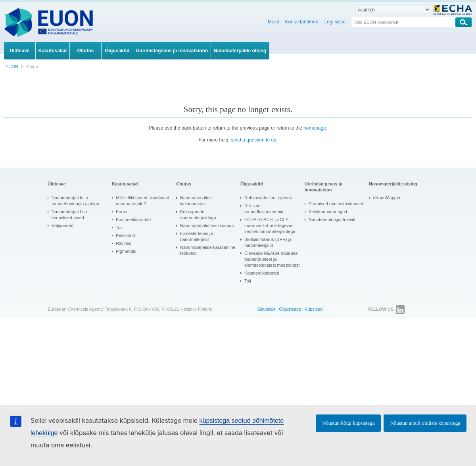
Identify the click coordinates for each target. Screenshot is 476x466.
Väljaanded (62, 225)
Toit (119, 227)
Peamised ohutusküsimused (336, 204)
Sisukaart (266, 309)
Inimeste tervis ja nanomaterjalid (197, 236)
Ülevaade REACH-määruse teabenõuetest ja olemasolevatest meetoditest (272, 259)
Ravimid (124, 243)
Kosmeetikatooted (133, 220)
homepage (315, 128)
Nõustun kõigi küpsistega (348, 423)
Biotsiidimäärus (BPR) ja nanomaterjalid (268, 242)
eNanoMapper (387, 198)
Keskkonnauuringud (328, 212)
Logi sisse (335, 22)
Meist (274, 22)
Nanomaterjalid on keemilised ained (69, 215)
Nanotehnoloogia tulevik (332, 220)
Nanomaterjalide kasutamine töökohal (208, 250)
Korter (122, 212)
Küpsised (314, 309)
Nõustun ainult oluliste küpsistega (425, 423)
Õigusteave (290, 309)
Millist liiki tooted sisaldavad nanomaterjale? (143, 201)
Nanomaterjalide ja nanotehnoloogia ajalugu (75, 201)
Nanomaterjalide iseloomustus (196, 201)
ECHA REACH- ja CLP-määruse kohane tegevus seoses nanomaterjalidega (270, 225)
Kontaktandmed (302, 22)
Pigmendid (126, 251)
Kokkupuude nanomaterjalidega (198, 215)
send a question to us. (254, 140)
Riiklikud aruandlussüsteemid (264, 209)
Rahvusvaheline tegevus (268, 198)
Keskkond (125, 235)
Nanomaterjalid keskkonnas (207, 225)
